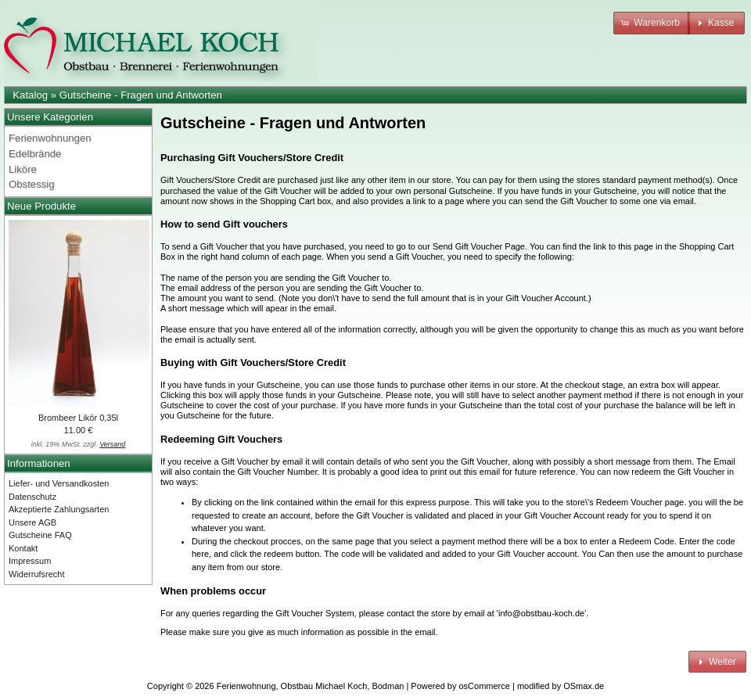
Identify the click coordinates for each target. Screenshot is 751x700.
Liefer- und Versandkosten (59, 483)
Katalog (30, 95)
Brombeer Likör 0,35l (78, 418)
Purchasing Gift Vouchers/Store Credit (252, 158)
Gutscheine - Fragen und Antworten (141, 95)
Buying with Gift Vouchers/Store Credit (253, 363)
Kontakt (23, 548)
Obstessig (32, 184)
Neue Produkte (41, 206)
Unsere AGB (32, 522)
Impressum (30, 561)
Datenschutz (32, 497)
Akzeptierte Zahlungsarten (59, 509)
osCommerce (485, 686)
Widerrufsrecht (37, 574)
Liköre (23, 169)
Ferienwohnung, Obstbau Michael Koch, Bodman (311, 686)
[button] (652, 23)
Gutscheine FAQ (40, 535)
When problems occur (213, 591)
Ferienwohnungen (50, 138)
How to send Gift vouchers (224, 224)
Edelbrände (35, 154)
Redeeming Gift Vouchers (221, 439)
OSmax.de (584, 686)
